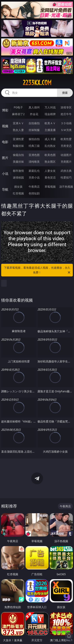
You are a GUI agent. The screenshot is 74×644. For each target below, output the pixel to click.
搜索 (65, 93)
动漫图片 (66, 155)
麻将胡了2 (18, 114)
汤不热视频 (66, 187)
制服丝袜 (18, 146)
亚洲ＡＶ (18, 123)
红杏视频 (18, 193)
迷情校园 (18, 177)
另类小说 (34, 177)
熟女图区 (50, 162)
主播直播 (50, 130)
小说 (5, 174)
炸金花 (34, 114)
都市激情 (18, 171)
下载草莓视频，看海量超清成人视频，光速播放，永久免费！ (37, 270)
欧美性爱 (66, 139)
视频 (5, 126)
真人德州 (34, 107)
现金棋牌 (50, 114)
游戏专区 (66, 107)
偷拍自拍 (34, 139)
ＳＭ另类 (66, 130)
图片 (5, 158)
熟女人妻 (18, 130)
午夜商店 (34, 187)
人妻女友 (50, 171)
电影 (5, 142)
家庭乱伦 (34, 171)
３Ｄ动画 (66, 123)
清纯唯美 (34, 162)
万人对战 (50, 107)
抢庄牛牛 (66, 114)
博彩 (5, 110)
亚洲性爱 (18, 139)
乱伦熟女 (50, 146)
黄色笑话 (50, 177)
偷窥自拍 (18, 155)
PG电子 (18, 107)
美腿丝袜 (18, 162)
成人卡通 (50, 139)
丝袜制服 (34, 130)
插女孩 (18, 187)
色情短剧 (34, 193)
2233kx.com (37, 83)
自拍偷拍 (34, 123)
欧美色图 (50, 155)
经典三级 (34, 146)
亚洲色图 (34, 155)
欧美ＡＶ (50, 123)
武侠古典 (66, 171)
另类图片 (66, 162)
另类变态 (66, 146)
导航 (5, 189)
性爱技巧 (66, 177)
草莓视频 (50, 187)
